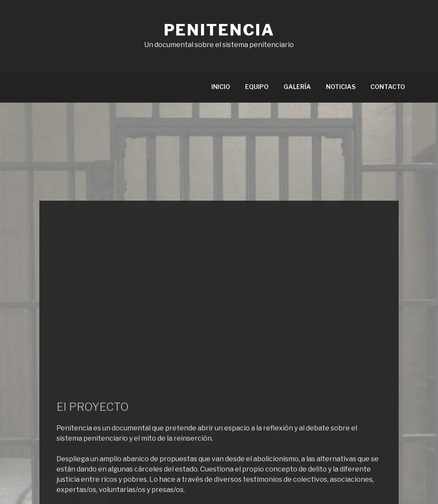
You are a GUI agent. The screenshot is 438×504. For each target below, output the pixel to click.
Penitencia (219, 30)
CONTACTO (388, 87)
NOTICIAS (341, 87)
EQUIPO (257, 87)
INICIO (221, 87)
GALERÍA (297, 87)
